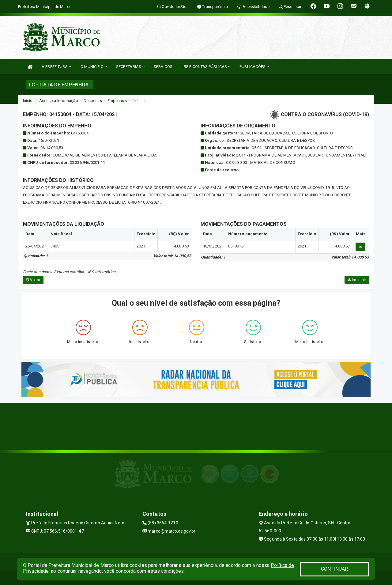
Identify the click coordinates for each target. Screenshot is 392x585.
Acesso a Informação (59, 101)
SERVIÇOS (163, 67)
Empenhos (117, 101)
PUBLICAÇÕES (254, 67)
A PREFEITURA (56, 67)
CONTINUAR (334, 569)
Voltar (33, 280)
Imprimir (357, 280)
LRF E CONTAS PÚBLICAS (206, 67)
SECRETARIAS (130, 67)
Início (28, 101)
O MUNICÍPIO (94, 67)
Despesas (93, 101)
